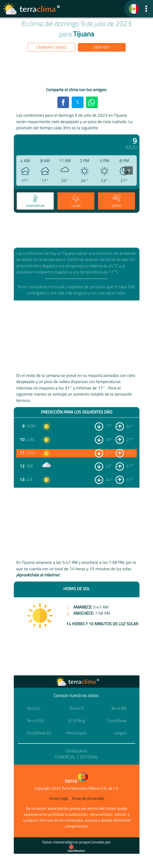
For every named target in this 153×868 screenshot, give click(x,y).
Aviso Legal (59, 798)
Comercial (65, 757)
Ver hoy (102, 47)
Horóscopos (76, 733)
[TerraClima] (134, 9)
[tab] (35, 201)
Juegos (121, 733)
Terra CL (34, 708)
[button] (146, 9)
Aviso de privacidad (88, 798)
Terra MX (119, 708)
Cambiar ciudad (51, 47)
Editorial (89, 757)
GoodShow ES (39, 733)
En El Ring (76, 721)
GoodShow (117, 721)
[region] (77, 70)
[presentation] (129, 171)
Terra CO (77, 708)
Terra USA (35, 721)
